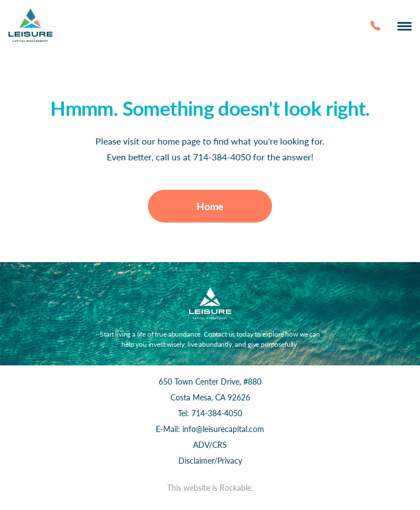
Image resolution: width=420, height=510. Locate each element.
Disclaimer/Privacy (210, 461)
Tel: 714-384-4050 (210, 413)
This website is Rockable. (210, 488)
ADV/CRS (210, 445)
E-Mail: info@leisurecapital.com (210, 429)
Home (210, 206)
